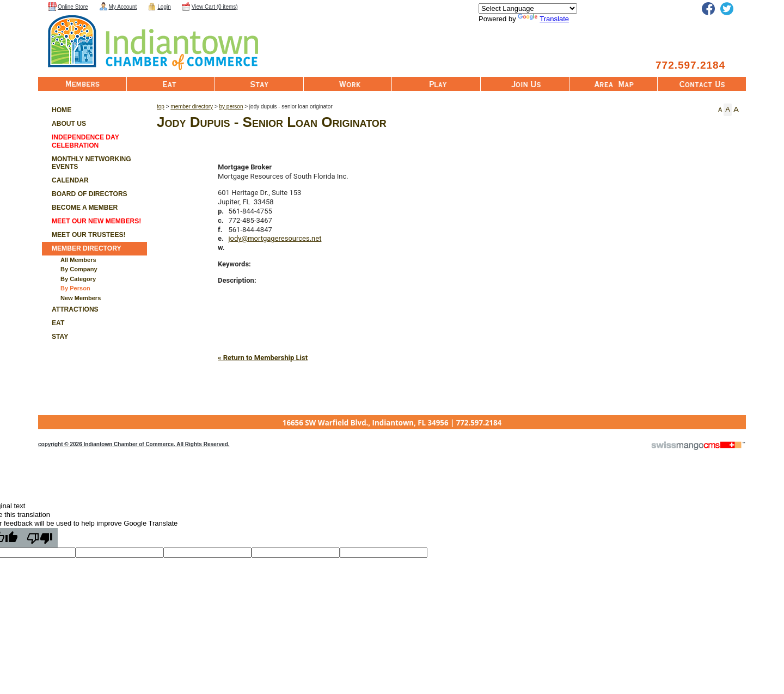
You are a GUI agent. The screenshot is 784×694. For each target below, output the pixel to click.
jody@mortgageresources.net (275, 238)
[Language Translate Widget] (528, 8)
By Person (231, 106)
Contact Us (702, 84)
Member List (82, 84)
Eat (171, 84)
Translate (543, 19)
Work (348, 84)
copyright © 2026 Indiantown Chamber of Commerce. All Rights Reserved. (134, 444)
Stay (259, 84)
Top (161, 106)
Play (436, 84)
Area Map (614, 84)
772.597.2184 (690, 65)
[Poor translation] (40, 538)
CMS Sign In (45, 416)
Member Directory (192, 106)
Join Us (525, 84)
